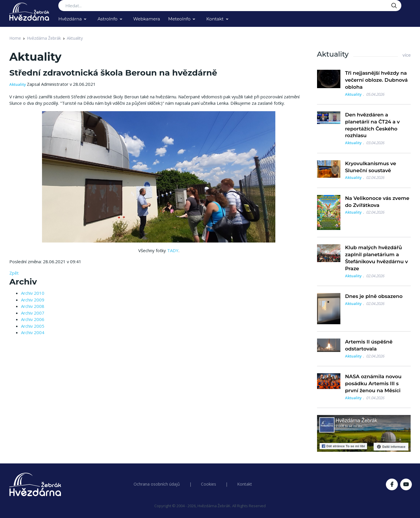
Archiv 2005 (33, 326)
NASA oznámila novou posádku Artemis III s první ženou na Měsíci (373, 383)
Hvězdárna (70, 19)
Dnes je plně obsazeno (374, 296)
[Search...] (230, 6)
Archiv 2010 (33, 293)
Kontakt (215, 19)
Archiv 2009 (33, 300)
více (407, 55)
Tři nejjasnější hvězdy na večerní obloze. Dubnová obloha (376, 80)
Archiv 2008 (33, 306)
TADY (173, 250)
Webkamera (147, 19)
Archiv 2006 (33, 319)
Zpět (14, 273)
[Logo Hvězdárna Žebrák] (29, 12)
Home (15, 38)
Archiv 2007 (33, 313)
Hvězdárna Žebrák (44, 38)
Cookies (209, 484)
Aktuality (75, 38)
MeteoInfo (180, 19)
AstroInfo (107, 19)
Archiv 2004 (33, 332)
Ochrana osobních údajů (157, 484)
